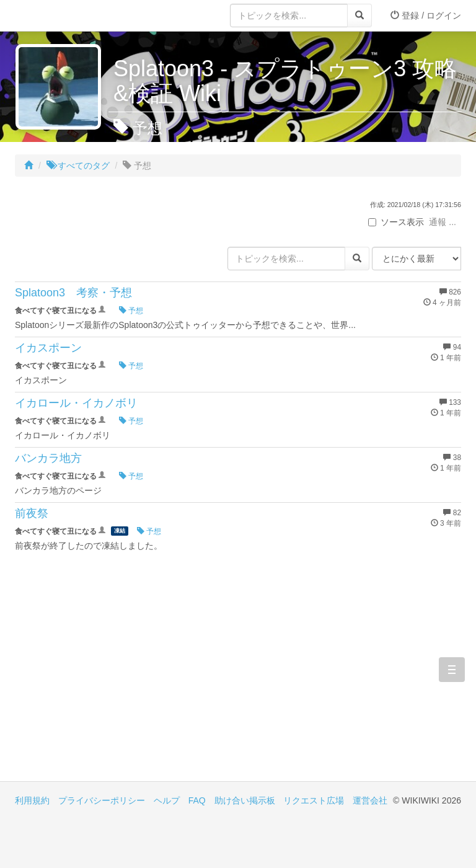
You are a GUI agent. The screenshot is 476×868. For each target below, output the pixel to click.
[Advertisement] (126, 676)
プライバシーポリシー (102, 800)
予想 (131, 311)
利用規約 (32, 800)
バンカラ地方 (48, 458)
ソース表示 (396, 222)
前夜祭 (32, 513)
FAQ (197, 800)
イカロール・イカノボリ (76, 403)
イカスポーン (48, 348)
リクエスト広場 (314, 800)
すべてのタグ (78, 166)
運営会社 (370, 800)
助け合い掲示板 (245, 800)
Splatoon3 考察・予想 (73, 293)
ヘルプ (167, 800)
